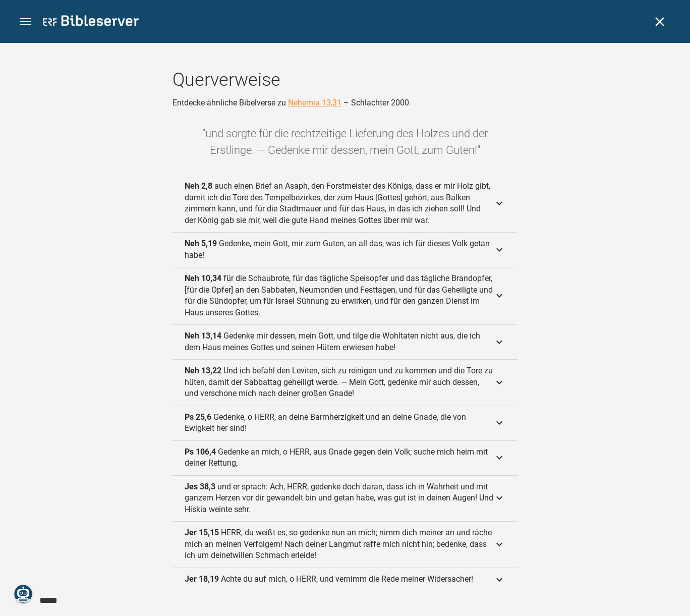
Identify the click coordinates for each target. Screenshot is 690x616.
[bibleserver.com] (91, 22)
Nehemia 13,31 (315, 103)
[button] (26, 22)
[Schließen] (660, 22)
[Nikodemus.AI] (23, 594)
